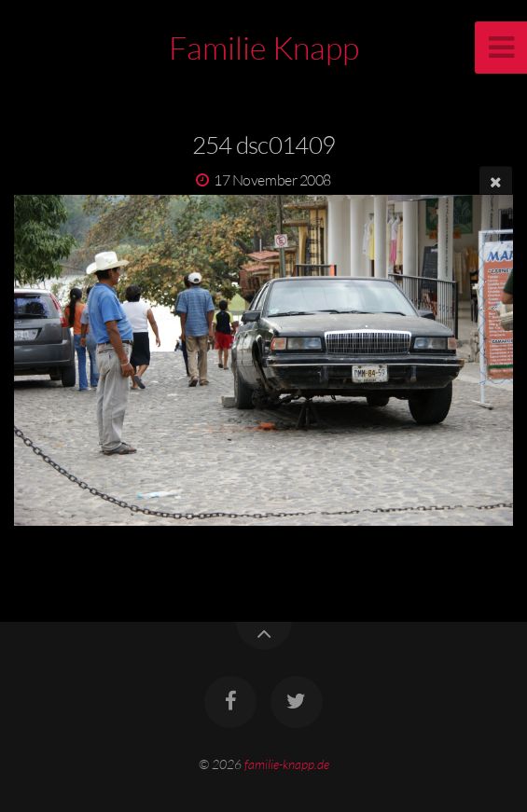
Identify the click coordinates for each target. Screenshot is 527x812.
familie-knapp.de (287, 764)
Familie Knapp (264, 48)
